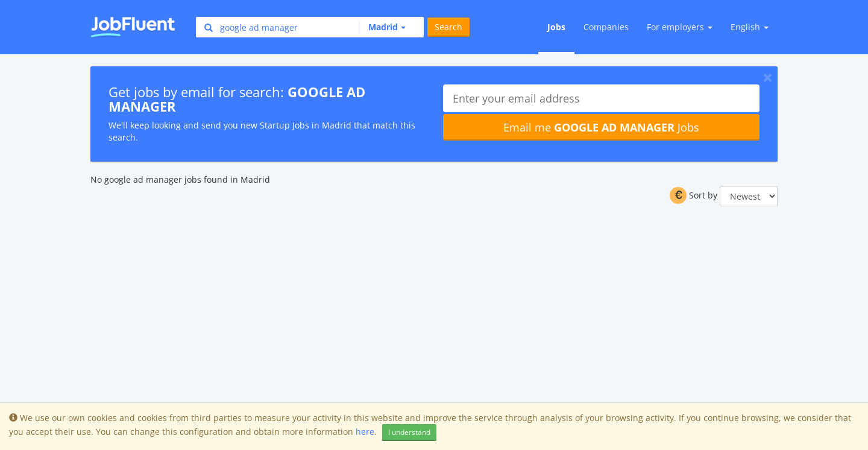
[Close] (768, 77)
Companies (606, 27)
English (750, 27)
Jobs (556, 27)
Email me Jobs (601, 127)
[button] (382, 27)
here (365, 432)
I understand (409, 432)
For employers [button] (680, 27)
